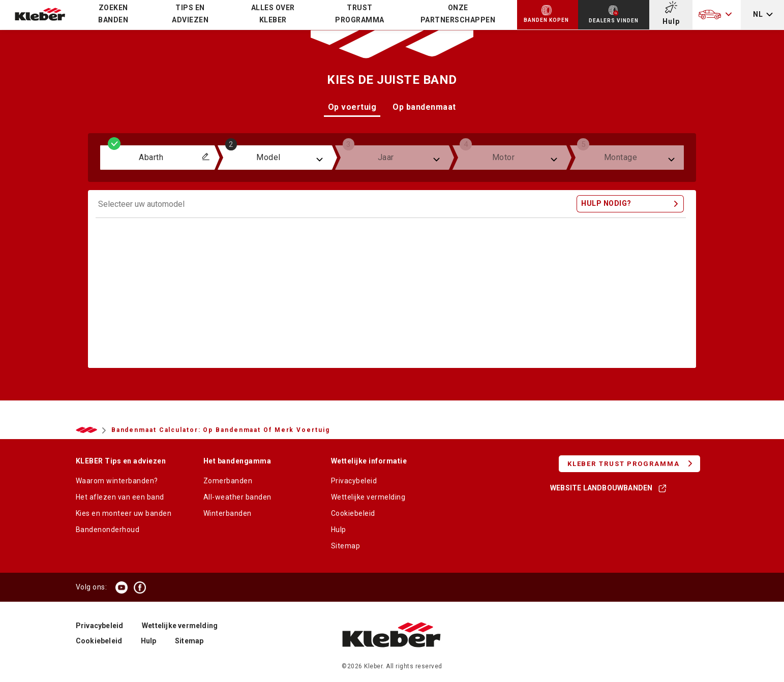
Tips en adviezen (190, 14)
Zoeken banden (113, 14)
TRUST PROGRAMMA (360, 14)
